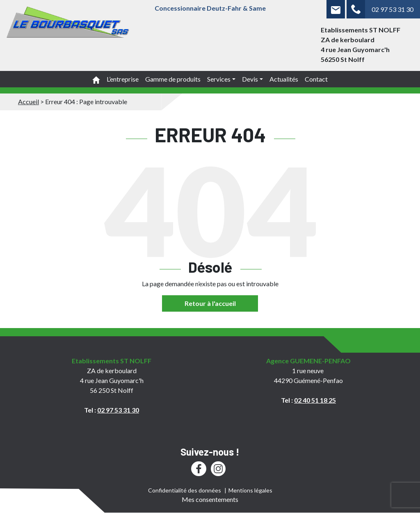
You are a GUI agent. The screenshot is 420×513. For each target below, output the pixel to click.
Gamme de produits (173, 79)
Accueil (29, 101)
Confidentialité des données (185, 490)
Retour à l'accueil (210, 303)
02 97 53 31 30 (393, 9)
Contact (316, 79)
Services (219, 79)
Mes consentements (210, 499)
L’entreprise (123, 79)
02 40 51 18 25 (315, 400)
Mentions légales (250, 490)
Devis (250, 79)
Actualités (284, 79)
